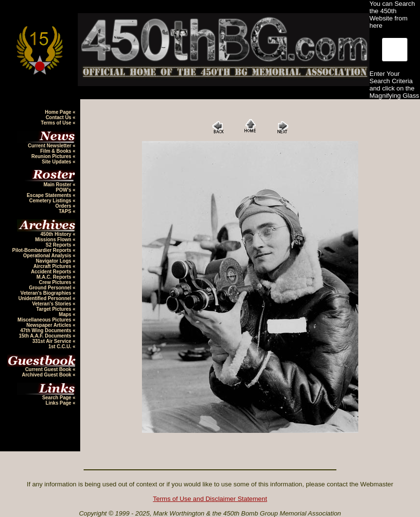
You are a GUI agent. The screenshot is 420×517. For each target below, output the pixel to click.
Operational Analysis (48, 256)
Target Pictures (55, 309)
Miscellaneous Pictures (45, 320)
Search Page (58, 398)
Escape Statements (50, 195)
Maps (66, 314)
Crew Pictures (56, 282)
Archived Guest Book (47, 375)
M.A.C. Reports (54, 277)
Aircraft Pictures (53, 266)
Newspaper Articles (49, 325)
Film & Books (57, 151)
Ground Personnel (51, 288)
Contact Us (59, 117)
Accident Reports (52, 272)
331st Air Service (52, 341)
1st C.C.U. (60, 347)
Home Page (59, 112)
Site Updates (57, 162)
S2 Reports (59, 245)
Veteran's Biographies (46, 293)
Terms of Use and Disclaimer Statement (210, 499)
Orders (64, 206)
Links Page (59, 403)
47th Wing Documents (47, 330)
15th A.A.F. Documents (46, 336)
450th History (56, 234)
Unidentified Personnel (46, 298)
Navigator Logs (54, 261)
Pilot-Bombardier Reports (42, 250)
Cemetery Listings (51, 201)
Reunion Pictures (52, 156)
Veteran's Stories (52, 304)
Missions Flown (54, 240)
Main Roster (58, 185)
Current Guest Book (49, 369)
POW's (64, 190)
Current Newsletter (50, 146)
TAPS (66, 211)
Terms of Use (57, 123)
